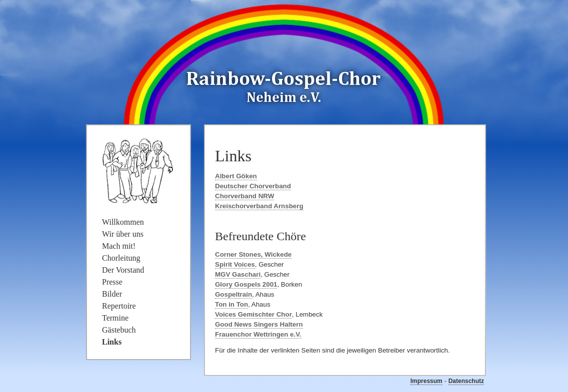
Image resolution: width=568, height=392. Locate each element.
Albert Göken (236, 176)
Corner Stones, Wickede (253, 254)
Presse (112, 282)
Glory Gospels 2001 (246, 284)
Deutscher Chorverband (253, 186)
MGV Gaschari (238, 274)
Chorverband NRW (244, 196)
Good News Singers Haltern (259, 324)
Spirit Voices (235, 264)
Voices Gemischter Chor (253, 314)
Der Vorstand (123, 270)
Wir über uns (123, 234)
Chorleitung (121, 258)
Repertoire (119, 306)
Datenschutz (466, 381)
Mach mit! (119, 246)
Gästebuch (119, 330)
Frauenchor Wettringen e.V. (258, 334)
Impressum (426, 381)
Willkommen (123, 222)
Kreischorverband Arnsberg (259, 206)
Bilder (112, 294)
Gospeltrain (233, 294)
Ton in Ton (231, 304)
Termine (115, 318)
